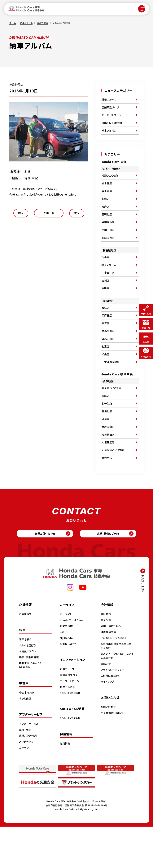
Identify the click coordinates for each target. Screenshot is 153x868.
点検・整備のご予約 (111, 574)
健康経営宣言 (109, 673)
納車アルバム (27, 23)
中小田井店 (109, 290)
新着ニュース (109, 100)
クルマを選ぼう (28, 687)
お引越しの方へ (69, 685)
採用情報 (65, 785)
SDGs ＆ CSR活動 (71, 734)
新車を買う (26, 681)
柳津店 (106, 426)
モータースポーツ (112, 118)
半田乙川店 (109, 243)
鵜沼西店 (107, 496)
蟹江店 (106, 328)
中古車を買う (27, 734)
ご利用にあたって (111, 717)
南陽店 (106, 308)
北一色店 (107, 434)
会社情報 (106, 655)
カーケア (24, 789)
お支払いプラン (28, 693)
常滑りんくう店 (110, 181)
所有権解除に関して (113, 754)
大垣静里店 (109, 479)
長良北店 (107, 443)
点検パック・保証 (29, 777)
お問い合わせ (109, 748)
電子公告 (106, 661)
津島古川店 (109, 363)
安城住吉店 (109, 252)
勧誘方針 (106, 705)
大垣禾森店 (109, 461)
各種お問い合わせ (42, 574)
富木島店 (107, 199)
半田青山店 (109, 234)
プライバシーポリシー (114, 711)
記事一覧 (49, 214)
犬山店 (106, 381)
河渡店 (106, 452)
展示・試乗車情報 (30, 699)
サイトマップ (108, 723)
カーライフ (66, 655)
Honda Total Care (72, 661)
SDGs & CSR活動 (112, 126)
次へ (77, 214)
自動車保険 (67, 667)
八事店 (106, 272)
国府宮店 (107, 337)
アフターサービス (29, 765)
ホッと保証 (26, 740)
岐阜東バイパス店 (112, 417)
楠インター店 (109, 281)
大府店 (106, 216)
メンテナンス (27, 783)
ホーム (13, 23)
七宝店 (106, 372)
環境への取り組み (112, 667)
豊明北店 (107, 225)
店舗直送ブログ (111, 109)
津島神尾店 (44, 23)
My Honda (67, 679)
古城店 (106, 299)
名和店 (106, 208)
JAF (62, 673)
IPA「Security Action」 (115, 679)
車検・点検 (25, 771)
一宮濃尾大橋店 (111, 390)
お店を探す (26, 655)
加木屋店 (107, 190)
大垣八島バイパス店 (114, 487)
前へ (21, 214)
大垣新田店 (109, 470)
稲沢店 (106, 346)
